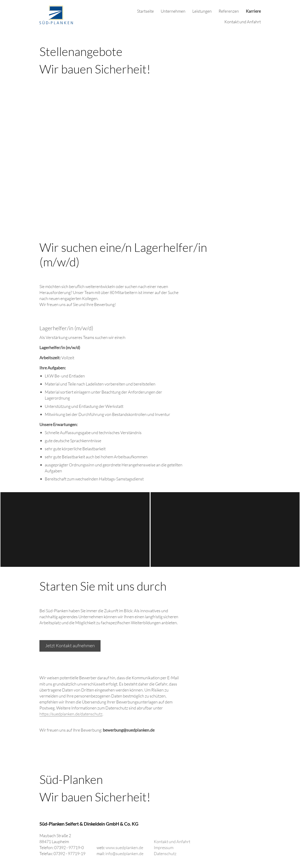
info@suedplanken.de (124, 853)
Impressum (164, 847)
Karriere (253, 11)
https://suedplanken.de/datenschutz (71, 714)
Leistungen (202, 11)
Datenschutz (165, 853)
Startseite (145, 11)
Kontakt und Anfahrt (243, 22)
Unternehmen (173, 11)
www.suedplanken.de (124, 847)
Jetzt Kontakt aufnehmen (70, 646)
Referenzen (229, 11)
